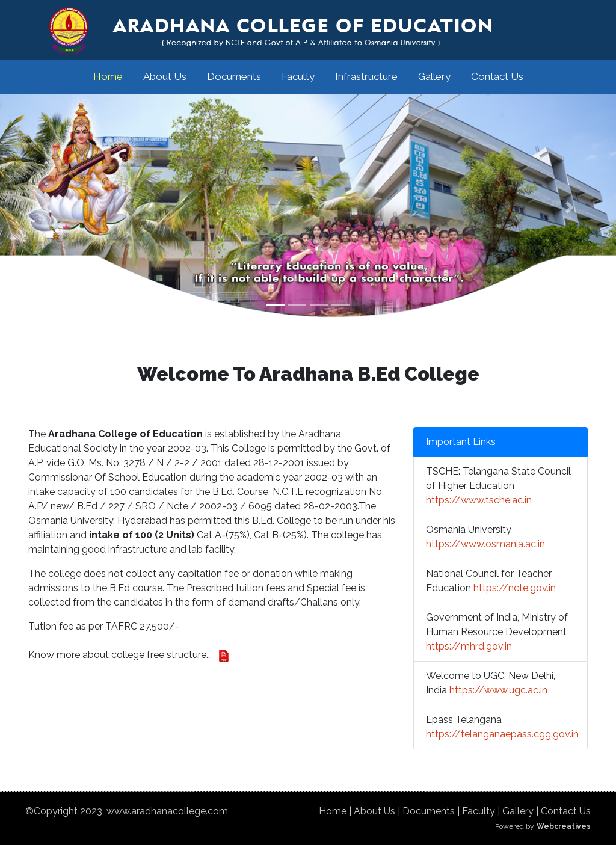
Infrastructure (366, 76)
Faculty (298, 76)
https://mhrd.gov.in (469, 646)
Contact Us (497, 76)
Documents (234, 76)
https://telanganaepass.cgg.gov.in (502, 734)
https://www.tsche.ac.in (479, 500)
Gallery (434, 76)
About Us (165, 76)
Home (108, 76)
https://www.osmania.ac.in (485, 544)
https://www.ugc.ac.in (498, 690)
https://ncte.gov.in (515, 588)
